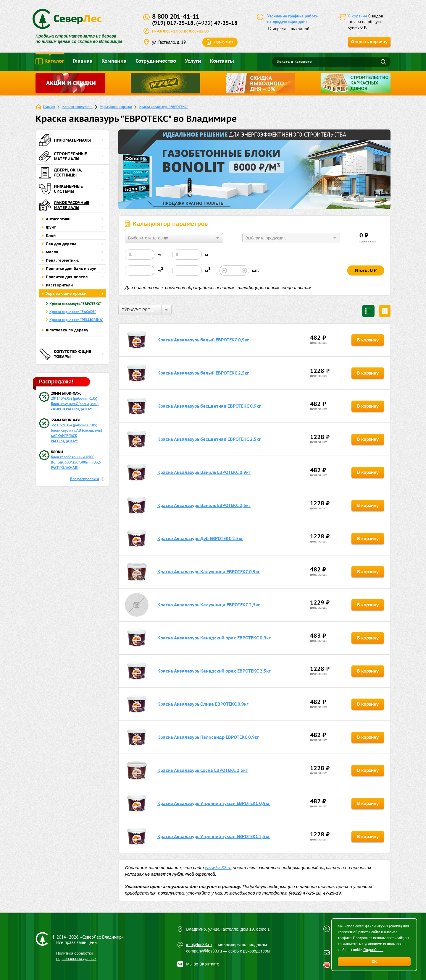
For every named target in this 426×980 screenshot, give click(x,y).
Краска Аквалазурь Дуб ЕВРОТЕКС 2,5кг (200, 538)
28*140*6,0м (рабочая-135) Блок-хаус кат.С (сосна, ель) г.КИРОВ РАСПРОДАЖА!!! (75, 404)
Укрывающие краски (116, 107)
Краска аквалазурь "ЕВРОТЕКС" (164, 107)
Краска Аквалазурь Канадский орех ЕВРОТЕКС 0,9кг (214, 638)
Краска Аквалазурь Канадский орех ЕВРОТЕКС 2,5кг (214, 671)
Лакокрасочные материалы (64, 205)
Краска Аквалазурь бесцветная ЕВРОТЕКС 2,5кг (209, 439)
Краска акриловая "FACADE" (73, 312)
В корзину (368, 340)
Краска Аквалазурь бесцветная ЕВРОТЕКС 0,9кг (209, 406)
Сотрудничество (156, 61)
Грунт (51, 227)
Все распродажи (85, 479)
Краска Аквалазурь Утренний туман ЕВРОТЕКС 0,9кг (214, 803)
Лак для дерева (61, 244)
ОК (374, 962)
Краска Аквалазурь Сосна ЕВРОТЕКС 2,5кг (202, 770)
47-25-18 (217, 23)
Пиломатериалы (65, 140)
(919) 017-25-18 (173, 23)
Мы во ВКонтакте (203, 964)
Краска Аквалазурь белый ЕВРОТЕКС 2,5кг (203, 373)
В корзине (358, 16)
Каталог (50, 61)
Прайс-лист (224, 42)
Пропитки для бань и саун (71, 269)
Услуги (193, 61)
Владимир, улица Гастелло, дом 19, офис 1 (228, 929)
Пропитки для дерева (67, 277)
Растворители (59, 285)
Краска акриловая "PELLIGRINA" (76, 320)
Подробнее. (373, 950)
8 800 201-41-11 (176, 16)
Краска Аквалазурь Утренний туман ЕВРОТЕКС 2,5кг (214, 836)
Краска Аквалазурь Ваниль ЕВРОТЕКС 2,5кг (204, 505)
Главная (83, 61)
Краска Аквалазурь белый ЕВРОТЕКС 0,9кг (203, 340)
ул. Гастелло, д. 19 (169, 42)
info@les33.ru (199, 945)
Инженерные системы (61, 189)
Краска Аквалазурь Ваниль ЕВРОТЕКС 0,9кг (204, 472)
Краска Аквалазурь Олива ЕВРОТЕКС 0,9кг (203, 704)
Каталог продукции (78, 107)
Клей (51, 235)
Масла (52, 252)
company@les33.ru (204, 951)
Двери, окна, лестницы (60, 173)
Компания (114, 61)
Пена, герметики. (62, 260)
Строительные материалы (63, 156)
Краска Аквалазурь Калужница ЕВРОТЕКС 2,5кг (209, 605)
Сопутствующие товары (65, 354)
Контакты (222, 61)
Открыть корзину (369, 42)
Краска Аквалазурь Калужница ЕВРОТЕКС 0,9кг (209, 572)
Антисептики (58, 219)
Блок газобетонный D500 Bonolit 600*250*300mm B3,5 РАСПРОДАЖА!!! (76, 462)
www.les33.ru (218, 868)
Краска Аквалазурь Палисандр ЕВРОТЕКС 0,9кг (208, 737)
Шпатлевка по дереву (67, 330)
